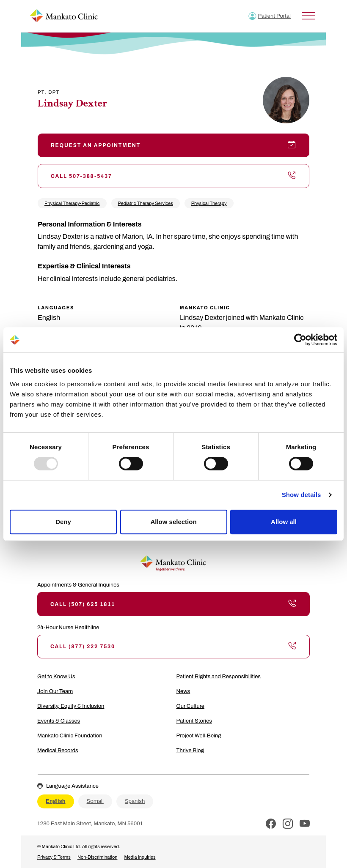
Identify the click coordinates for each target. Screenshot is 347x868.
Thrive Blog (190, 751)
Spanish (135, 801)
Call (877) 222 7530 (173, 647)
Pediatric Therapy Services (146, 203)
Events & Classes (59, 721)
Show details (302, 495)
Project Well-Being (199, 736)
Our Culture (191, 706)
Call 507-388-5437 (173, 176)
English (56, 801)
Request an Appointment (173, 145)
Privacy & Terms (54, 857)
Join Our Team (55, 691)
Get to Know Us (56, 677)
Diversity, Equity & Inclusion (71, 706)
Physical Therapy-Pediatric (72, 203)
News (183, 691)
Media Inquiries (140, 857)
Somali (95, 801)
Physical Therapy (209, 203)
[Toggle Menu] (308, 16)
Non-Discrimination (98, 857)
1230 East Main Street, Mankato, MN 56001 (90, 824)
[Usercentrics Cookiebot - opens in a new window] (300, 340)
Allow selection (173, 522)
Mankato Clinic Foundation (70, 736)
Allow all (284, 522)
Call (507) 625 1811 (173, 604)
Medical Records (58, 751)
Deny (63, 522)
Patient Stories (194, 721)
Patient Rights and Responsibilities (219, 677)
